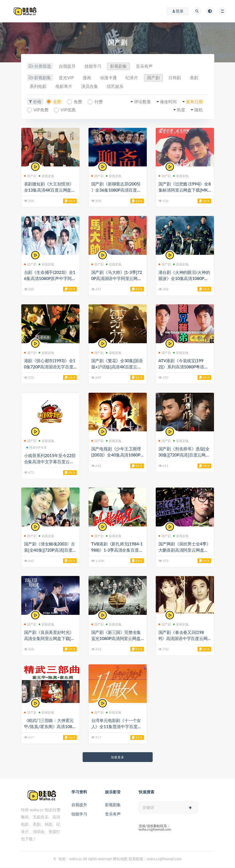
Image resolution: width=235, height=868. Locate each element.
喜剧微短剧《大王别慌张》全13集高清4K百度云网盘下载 (50, 190)
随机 (199, 110)
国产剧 (154, 78)
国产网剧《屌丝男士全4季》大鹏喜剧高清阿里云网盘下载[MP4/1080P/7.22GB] (185, 550)
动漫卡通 (109, 78)
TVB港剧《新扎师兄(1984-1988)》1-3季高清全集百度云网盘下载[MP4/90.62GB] (117, 550)
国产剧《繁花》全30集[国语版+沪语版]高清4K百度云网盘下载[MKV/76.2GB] (117, 367)
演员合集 (90, 86)
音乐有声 (145, 66)
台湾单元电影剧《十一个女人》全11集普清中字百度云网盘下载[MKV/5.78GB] (117, 727)
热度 (181, 110)
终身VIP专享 (37, 448)
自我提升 (67, 66)
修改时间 (168, 102)
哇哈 (62, 859)
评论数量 (142, 102)
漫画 (87, 78)
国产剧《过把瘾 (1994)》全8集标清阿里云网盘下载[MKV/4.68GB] (185, 190)
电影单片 (64, 86)
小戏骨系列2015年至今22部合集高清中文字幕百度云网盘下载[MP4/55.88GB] (50, 462)
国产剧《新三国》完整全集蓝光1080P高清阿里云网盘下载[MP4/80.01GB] (116, 638)
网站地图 (120, 859)
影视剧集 (119, 66)
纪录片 (132, 78)
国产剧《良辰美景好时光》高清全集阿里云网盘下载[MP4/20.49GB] (49, 638)
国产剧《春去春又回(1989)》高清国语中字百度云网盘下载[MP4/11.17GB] (183, 638)
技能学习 (93, 66)
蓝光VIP (66, 78)
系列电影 (38, 86)
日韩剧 (175, 78)
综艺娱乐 (116, 86)
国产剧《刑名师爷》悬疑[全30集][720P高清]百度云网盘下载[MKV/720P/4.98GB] (184, 455)
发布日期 (194, 102)
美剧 (195, 78)
